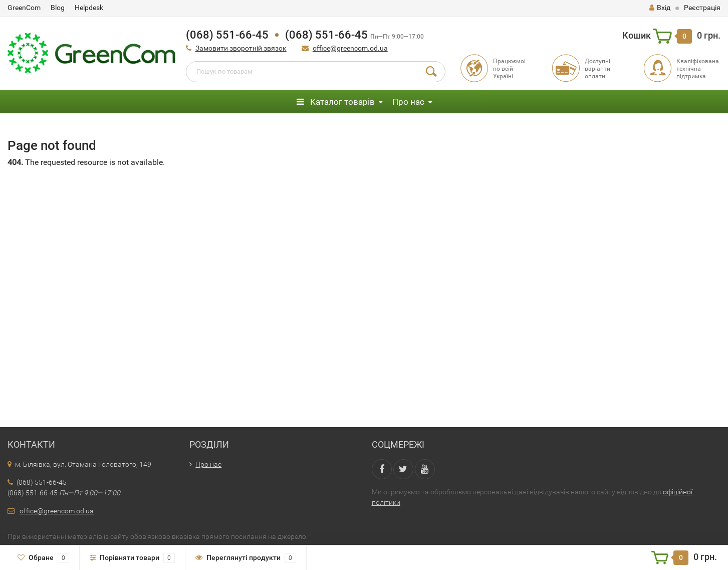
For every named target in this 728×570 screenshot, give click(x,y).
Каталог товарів (336, 102)
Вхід (660, 8)
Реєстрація (702, 8)
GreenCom (24, 8)
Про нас (408, 102)
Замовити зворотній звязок (241, 48)
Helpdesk (89, 8)
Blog (58, 8)
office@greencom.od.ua (350, 48)
